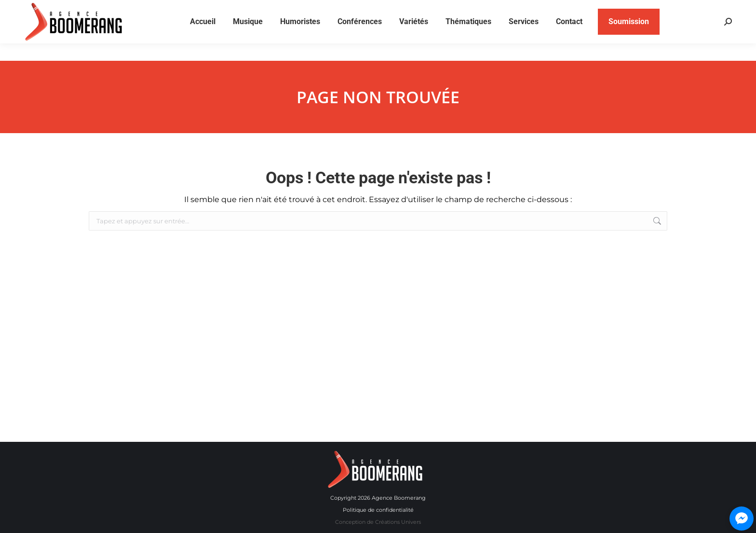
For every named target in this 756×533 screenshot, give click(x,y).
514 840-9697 (635, 9)
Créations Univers (398, 522)
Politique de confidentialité (378, 510)
